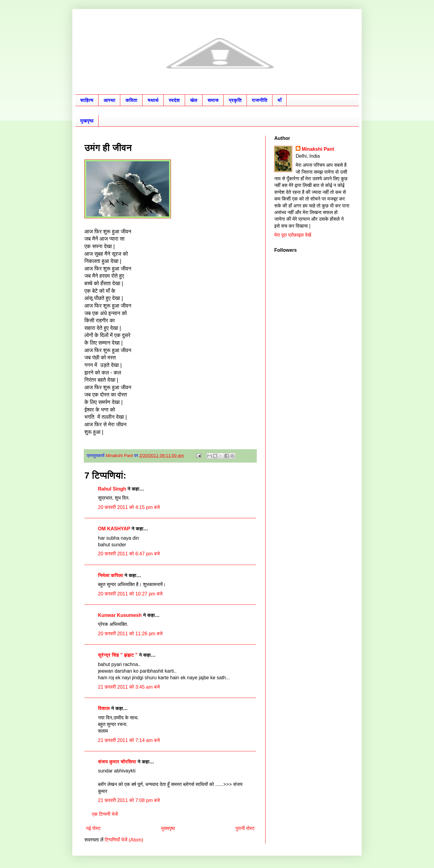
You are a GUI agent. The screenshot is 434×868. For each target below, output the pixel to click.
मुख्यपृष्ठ (168, 828)
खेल (194, 100)
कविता (131, 100)
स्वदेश (174, 100)
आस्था (110, 100)
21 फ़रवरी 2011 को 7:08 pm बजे (129, 800)
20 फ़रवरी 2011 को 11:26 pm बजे (130, 634)
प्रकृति (235, 100)
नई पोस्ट (93, 828)
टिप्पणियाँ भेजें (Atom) (124, 840)
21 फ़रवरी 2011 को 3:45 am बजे (129, 687)
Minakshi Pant (318, 149)
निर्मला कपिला (110, 575)
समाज (213, 100)
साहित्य (87, 100)
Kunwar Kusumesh (120, 615)
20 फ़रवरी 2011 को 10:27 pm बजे (130, 594)
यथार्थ (153, 100)
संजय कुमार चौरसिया (117, 762)
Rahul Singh (112, 489)
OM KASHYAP (114, 529)
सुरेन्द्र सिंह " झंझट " (118, 655)
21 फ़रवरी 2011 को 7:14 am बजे (129, 740)
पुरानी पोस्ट (245, 828)
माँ (280, 100)
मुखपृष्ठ (87, 121)
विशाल (104, 708)
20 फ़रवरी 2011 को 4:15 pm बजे (129, 507)
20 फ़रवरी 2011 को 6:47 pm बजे (129, 554)
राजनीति (260, 100)
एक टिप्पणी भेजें (105, 814)
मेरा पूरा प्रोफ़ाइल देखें (293, 235)
